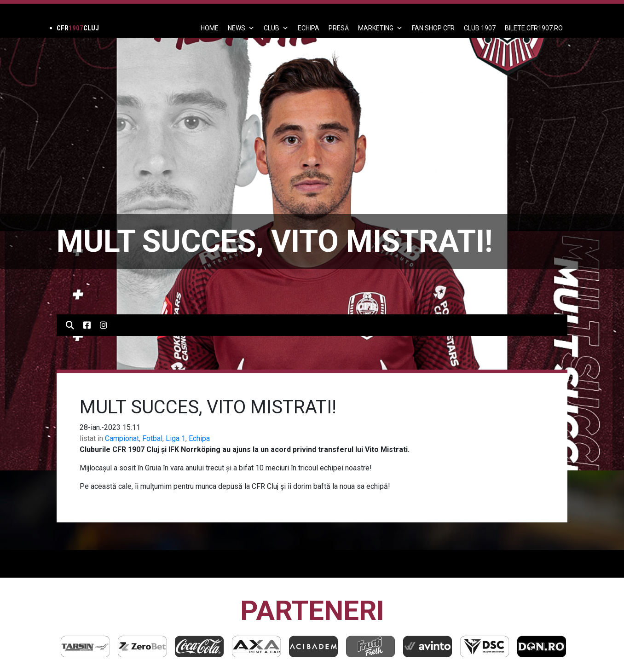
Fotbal (152, 438)
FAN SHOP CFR (433, 28)
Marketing (380, 28)
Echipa (199, 438)
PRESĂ (339, 28)
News (241, 28)
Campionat (122, 438)
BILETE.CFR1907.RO (534, 28)
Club (276, 28)
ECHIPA (309, 28)
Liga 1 (176, 438)
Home (210, 28)
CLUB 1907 (480, 28)
